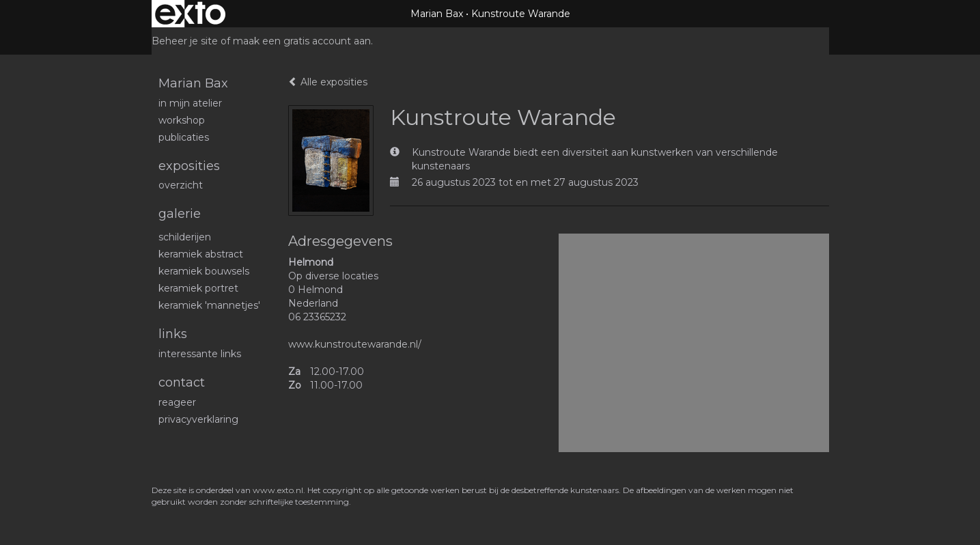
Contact (182, 382)
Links (173, 334)
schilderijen (185, 237)
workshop (182, 120)
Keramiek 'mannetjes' (209, 305)
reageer (177, 402)
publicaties (184, 137)
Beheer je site (185, 41)
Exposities (189, 166)
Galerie (180, 214)
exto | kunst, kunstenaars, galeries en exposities (190, 14)
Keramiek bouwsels (204, 271)
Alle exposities (328, 82)
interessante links (200, 354)
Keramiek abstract (201, 254)
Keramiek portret (198, 288)
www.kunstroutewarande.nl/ (355, 344)
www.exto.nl (278, 490)
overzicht (181, 185)
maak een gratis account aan (302, 41)
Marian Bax (437, 14)
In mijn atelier (190, 103)
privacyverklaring (198, 419)
